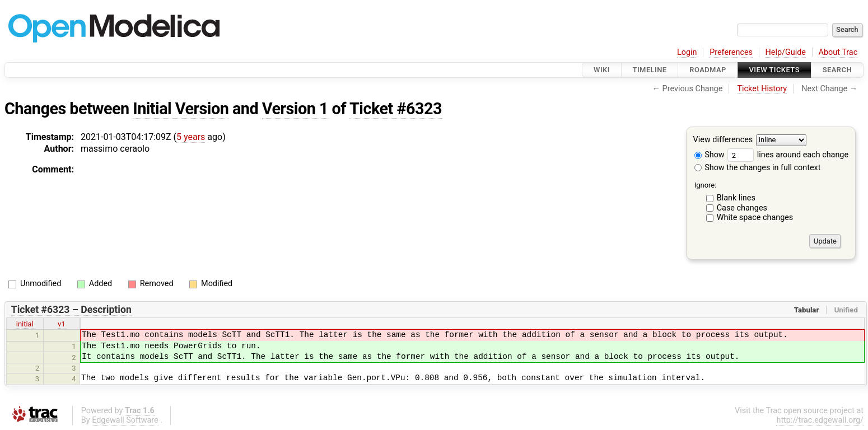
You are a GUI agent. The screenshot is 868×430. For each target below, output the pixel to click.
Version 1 (295, 109)
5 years (191, 137)
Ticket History (762, 89)
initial (25, 324)
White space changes (755, 218)
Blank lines (736, 198)
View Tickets (774, 70)
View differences (723, 140)
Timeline (650, 70)
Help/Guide (786, 52)
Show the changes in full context (758, 168)
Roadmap (708, 70)
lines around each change (788, 155)
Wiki (602, 70)
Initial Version (181, 109)
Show (710, 155)
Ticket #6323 (396, 109)
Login (687, 52)
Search (837, 70)
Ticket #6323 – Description (71, 310)
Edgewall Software (125, 420)
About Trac (838, 52)
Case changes (742, 208)
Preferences (731, 52)
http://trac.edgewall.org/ (820, 420)
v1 (62, 324)
